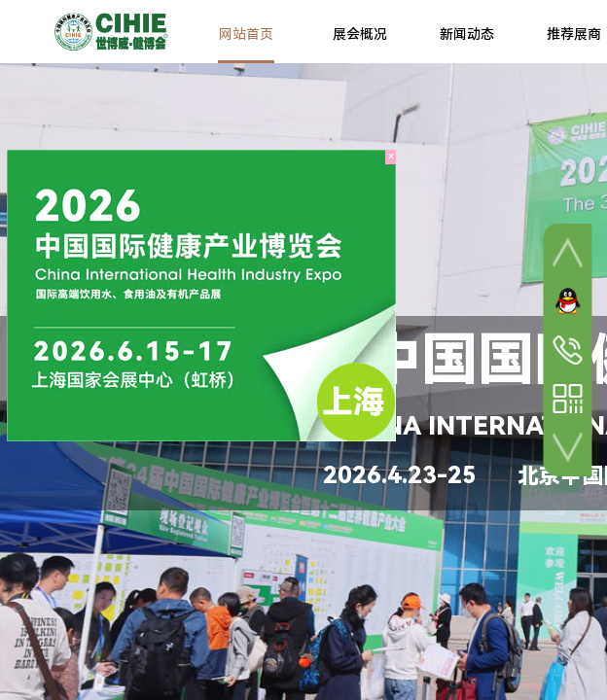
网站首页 (246, 34)
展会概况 (360, 34)
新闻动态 (467, 34)
